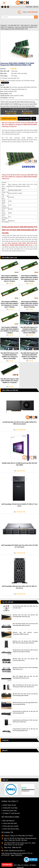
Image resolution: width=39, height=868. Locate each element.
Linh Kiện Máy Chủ (14, 25)
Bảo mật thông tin (9, 821)
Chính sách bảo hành (10, 823)
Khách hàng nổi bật (9, 805)
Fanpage (5, 740)
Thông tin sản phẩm (9, 119)
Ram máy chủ (25, 25)
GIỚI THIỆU (29, 7)
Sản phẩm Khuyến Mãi (10, 390)
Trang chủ (3, 25)
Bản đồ (5, 751)
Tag (34, 119)
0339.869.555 (7, 865)
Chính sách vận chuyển (11, 826)
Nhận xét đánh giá (24, 119)
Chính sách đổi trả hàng (11, 829)
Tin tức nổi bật (8, 602)
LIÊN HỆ (35, 7)
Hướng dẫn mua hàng (10, 808)
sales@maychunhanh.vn (17, 851)
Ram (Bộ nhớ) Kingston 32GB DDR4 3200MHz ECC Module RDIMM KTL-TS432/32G (10, 381)
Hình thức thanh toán (10, 811)
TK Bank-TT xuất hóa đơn (11, 813)
